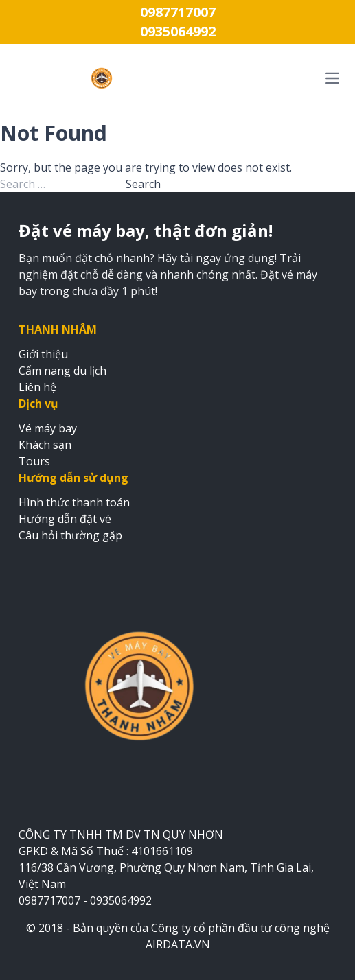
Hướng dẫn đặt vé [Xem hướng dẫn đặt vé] (65, 519)
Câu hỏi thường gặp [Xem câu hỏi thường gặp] (70, 535)
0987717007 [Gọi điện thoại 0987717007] (178, 12)
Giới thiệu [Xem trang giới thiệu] (43, 354)
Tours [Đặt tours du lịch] (34, 461)
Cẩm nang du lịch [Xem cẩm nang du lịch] (62, 371)
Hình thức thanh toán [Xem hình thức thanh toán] (74, 502)
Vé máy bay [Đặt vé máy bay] (48, 428)
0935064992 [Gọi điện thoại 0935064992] (178, 31)
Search (143, 184)
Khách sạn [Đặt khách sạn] (45, 445)
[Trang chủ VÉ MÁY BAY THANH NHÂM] (102, 78)
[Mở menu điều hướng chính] (269, 78)
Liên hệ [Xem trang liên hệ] (37, 387)
